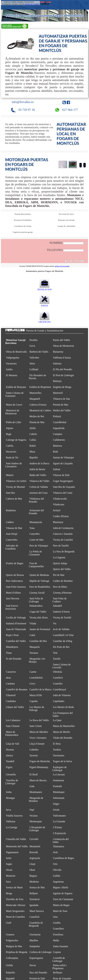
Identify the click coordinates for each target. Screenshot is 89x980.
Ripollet (34, 458)
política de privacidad (62, 266)
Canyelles (35, 534)
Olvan (9, 870)
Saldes (9, 369)
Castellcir (58, 678)
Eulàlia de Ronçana (16, 387)
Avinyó (57, 510)
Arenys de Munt (14, 887)
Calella (10, 446)
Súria (32, 363)
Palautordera (36, 606)
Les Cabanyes (13, 720)
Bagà (9, 434)
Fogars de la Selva (62, 761)
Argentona (58, 882)
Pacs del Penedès (38, 973)
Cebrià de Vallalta (39, 487)
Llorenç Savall (37, 593)
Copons (57, 952)
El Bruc (57, 744)
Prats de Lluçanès (62, 978)
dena (8, 678)
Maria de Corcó (14, 405)
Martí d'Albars (13, 593)
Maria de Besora (38, 780)
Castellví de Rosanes (17, 689)
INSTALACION (44, 288)
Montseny (58, 522)
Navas (33, 965)
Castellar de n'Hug (63, 641)
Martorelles (35, 393)
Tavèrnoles (59, 755)
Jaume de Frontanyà (40, 629)
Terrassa (34, 653)
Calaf (32, 635)
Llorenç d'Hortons (62, 593)
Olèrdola (57, 672)
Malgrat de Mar (14, 946)
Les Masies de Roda (63, 707)
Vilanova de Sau (61, 399)
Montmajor (59, 792)
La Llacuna (59, 774)
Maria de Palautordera (12, 733)
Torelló (57, 659)
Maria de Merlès (61, 732)
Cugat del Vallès (38, 612)
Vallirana (11, 821)
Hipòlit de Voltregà (39, 581)
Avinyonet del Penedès (36, 512)
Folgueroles (12, 940)
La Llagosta (59, 557)
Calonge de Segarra (16, 440)
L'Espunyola (59, 833)
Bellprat (34, 893)
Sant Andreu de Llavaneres (14, 465)
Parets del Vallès (61, 340)
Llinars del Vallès (15, 707)
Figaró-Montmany (39, 767)
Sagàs (9, 864)
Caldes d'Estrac (61, 516)
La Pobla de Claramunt (35, 553)
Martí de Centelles (15, 917)
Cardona (10, 684)
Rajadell (10, 978)
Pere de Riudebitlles (40, 587)
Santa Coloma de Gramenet (14, 394)
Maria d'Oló (36, 695)
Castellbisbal (60, 422)
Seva (8, 810)
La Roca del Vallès (39, 720)
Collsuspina (12, 958)
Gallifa (57, 876)
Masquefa (35, 647)
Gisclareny (35, 934)
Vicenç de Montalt (15, 487)
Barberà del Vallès (39, 352)
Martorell (58, 393)
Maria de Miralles (39, 732)
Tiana (9, 653)
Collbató (34, 369)
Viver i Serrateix (38, 738)
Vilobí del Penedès (63, 738)
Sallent (57, 469)
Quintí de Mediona (39, 575)
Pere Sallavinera (14, 581)
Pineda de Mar (37, 422)
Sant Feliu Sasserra (16, 587)
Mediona (34, 882)
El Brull (34, 774)
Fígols (9, 767)
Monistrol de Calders (40, 410)
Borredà (34, 852)
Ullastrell (11, 695)
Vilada (33, 623)
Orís (55, 864)
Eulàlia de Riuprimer (40, 387)
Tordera (57, 750)
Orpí (32, 810)
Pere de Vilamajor (39, 546)
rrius (55, 917)
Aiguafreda (59, 428)
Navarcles (11, 452)
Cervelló (34, 839)
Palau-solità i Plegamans (59, 967)
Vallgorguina (13, 358)
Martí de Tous (60, 911)
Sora (8, 882)
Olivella (57, 870)
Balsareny (58, 352)
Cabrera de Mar (14, 499)
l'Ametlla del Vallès (16, 839)
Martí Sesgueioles (15, 911)
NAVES (44, 305)
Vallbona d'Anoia (62, 358)
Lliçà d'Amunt (37, 744)
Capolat (33, 701)
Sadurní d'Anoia (61, 612)
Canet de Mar (36, 540)
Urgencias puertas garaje (23, 232)
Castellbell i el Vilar (63, 635)
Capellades (59, 701)
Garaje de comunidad (66, 226)
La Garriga (12, 827)
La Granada (59, 821)
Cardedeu (11, 701)
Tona (32, 528)
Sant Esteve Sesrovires (12, 607)
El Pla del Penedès (63, 369)
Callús (33, 440)
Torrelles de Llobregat (12, 782)
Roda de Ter (12, 458)
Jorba (9, 792)
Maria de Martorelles (64, 726)
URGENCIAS (44, 321)
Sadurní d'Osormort (16, 623)
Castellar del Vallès (16, 641)
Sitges (56, 804)
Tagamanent (12, 852)
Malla (56, 940)
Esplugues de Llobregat (60, 769)
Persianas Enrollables (23, 220)
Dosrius (10, 750)
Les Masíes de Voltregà (37, 709)
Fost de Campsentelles (36, 565)
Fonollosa (58, 934)
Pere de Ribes (60, 587)
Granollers (58, 929)
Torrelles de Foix (15, 899)
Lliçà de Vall (12, 744)
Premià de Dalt (37, 978)
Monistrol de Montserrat (12, 412)
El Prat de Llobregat (63, 375)
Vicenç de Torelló (62, 618)
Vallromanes (59, 816)
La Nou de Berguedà (64, 552)
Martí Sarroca (37, 911)
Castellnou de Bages (64, 858)
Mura (32, 452)
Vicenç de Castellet (63, 540)
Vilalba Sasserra (14, 816)
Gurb (9, 923)
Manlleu (34, 940)
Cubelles (34, 750)
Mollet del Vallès (62, 410)
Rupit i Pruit (12, 635)
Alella (32, 428)
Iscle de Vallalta (61, 629)
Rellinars (58, 973)
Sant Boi (10, 493)
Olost (32, 870)
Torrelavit (34, 899)
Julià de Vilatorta (62, 695)
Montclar (11, 876)
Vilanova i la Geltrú (16, 481)
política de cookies (32, 4)
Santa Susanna (60, 946)
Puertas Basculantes (23, 214)
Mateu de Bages (61, 905)
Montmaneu (36, 792)
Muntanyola (36, 522)
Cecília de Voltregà (16, 618)
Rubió (33, 446)
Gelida (9, 965)
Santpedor (35, 946)
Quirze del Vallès (62, 569)
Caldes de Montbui (63, 581)
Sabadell (57, 606)
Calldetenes (59, 440)
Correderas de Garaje (23, 226)
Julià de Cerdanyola (63, 528)
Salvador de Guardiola (12, 547)
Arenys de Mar (37, 887)
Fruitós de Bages (15, 563)
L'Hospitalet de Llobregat (37, 829)
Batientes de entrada (66, 220)
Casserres (11, 672)
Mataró (10, 475)
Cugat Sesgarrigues (63, 481)
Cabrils (33, 434)
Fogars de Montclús (40, 761)
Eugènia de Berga (62, 387)
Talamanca (59, 846)
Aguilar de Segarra (63, 893)
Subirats (57, 363)
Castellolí (34, 917)
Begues (33, 876)
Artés (9, 858)
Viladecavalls (60, 499)
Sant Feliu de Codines (60, 600)
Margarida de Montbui (36, 799)
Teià (55, 653)
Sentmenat (58, 780)
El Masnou (12, 375)
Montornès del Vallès (17, 846)
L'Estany (57, 827)
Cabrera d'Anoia (38, 405)
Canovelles (12, 540)
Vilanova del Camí (63, 493)
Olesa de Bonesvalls (16, 352)
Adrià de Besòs (37, 469)
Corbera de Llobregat (40, 952)
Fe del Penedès (14, 659)
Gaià (32, 786)
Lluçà (32, 864)
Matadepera (12, 647)
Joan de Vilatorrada (16, 629)
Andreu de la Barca (39, 463)
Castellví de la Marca (40, 689)
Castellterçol (60, 689)
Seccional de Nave (66, 214)
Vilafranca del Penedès (36, 500)
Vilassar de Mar (14, 528)
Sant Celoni (36, 726)
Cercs (32, 684)
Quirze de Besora (15, 575)
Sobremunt (59, 798)
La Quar (57, 720)
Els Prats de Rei (61, 647)
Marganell (35, 399)
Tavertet (34, 755)
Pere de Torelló (61, 546)
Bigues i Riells (61, 887)
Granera (10, 934)
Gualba (57, 923)
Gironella (11, 774)
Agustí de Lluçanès (63, 463)
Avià (55, 852)
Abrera (9, 755)
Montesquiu (36, 821)
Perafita (33, 340)
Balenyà (57, 381)
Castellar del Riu (38, 641)
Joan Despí (12, 534)
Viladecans (59, 504)
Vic (55, 623)
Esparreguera (36, 958)
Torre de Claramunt (63, 899)
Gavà (32, 346)
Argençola (35, 858)
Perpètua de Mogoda (17, 952)
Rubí (55, 452)
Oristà (56, 810)
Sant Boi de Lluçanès (64, 487)
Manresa (57, 446)
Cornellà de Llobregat (59, 959)
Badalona (11, 510)
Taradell (10, 761)
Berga (9, 893)
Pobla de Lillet (14, 422)
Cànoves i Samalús (63, 534)
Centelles (58, 684)
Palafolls (10, 973)
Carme (33, 672)
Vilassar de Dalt (61, 475)
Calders (10, 522)
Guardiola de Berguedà (36, 924)
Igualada (34, 905)
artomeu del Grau (38, 493)
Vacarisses (11, 363)
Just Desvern (13, 598)
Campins (58, 434)
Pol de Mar (59, 575)
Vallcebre (34, 358)
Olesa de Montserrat (63, 346)
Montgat (10, 798)
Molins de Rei (37, 416)
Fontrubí (57, 786)
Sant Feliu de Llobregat (36, 600)
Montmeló (35, 846)
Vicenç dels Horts (39, 618)
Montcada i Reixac (16, 905)
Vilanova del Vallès (39, 481)
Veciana (33, 816)
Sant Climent (13, 726)
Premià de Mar (61, 405)
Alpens (9, 428)
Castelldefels (36, 678)
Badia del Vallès (38, 475)
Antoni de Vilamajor (63, 458)
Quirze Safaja (60, 563)
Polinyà (57, 416)
